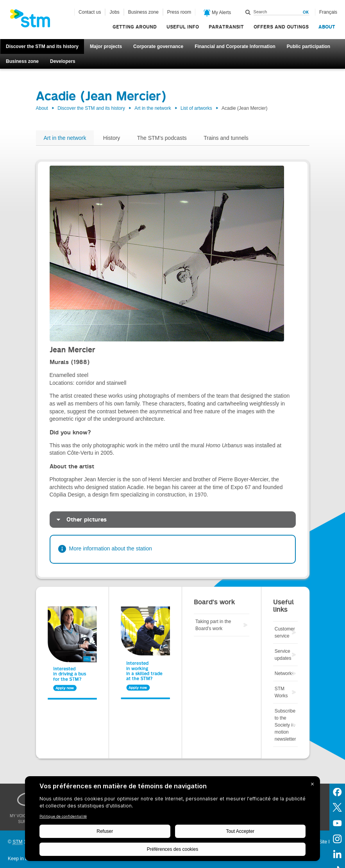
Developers (63, 61)
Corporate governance (158, 46)
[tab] (173, 520)
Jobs (114, 12)
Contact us (90, 12)
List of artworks (196, 108)
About (327, 27)
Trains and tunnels (226, 138)
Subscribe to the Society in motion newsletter (285, 725)
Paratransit (226, 27)
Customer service (285, 632)
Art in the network (153, 108)
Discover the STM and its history (42, 46)
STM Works (281, 692)
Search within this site (248, 12)
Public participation (308, 46)
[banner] (34, 21)
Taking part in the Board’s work (213, 625)
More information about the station (111, 548)
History (112, 138)
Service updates (283, 655)
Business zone (22, 61)
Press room (179, 12)
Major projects (106, 46)
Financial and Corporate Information (235, 46)
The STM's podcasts (162, 138)
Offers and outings (281, 27)
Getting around (135, 27)
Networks (284, 673)
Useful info (183, 27)
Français (328, 12)
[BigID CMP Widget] (172, 821)
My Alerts (217, 13)
